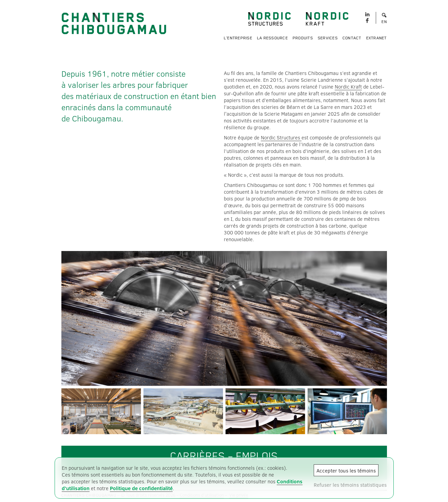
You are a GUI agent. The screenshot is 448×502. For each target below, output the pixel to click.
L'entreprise (238, 38)
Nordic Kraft (348, 86)
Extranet (377, 38)
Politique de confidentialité (141, 488)
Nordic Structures (281, 137)
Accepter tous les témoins (346, 470)
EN (384, 22)
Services (328, 38)
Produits (303, 38)
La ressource (272, 38)
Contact (352, 38)
